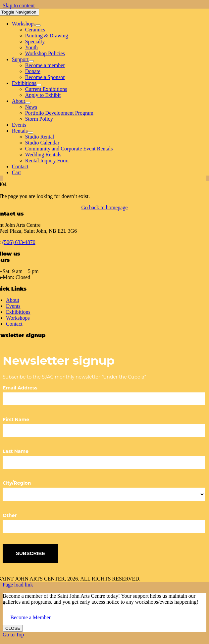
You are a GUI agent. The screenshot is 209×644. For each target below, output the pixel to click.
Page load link (18, 585)
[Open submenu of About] (28, 103)
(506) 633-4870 (19, 242)
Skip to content (19, 5)
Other (10, 515)
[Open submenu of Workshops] (38, 25)
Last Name (16, 451)
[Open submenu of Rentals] (30, 133)
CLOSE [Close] (13, 628)
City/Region (17, 483)
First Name (16, 420)
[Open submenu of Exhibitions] (39, 85)
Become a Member (30, 617)
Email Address (20, 388)
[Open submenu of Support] (31, 61)
